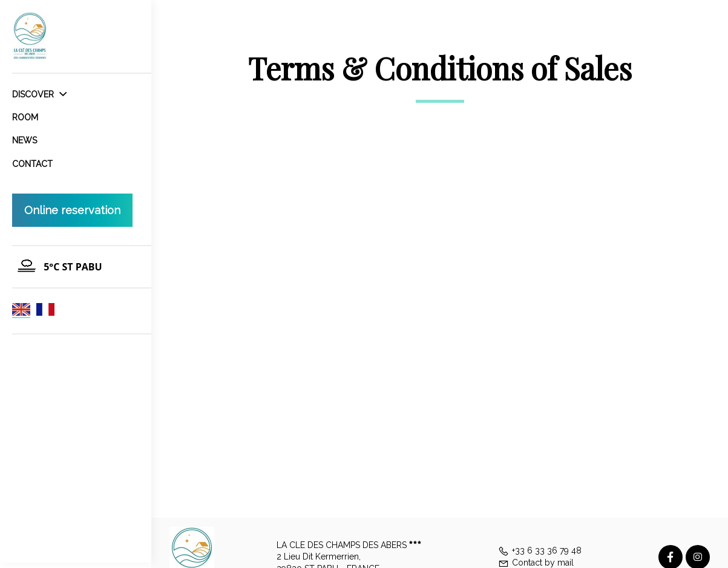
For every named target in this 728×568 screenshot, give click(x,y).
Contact (32, 164)
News (25, 140)
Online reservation (72, 210)
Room (25, 117)
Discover (39, 94)
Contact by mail (536, 563)
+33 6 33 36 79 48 (540, 550)
